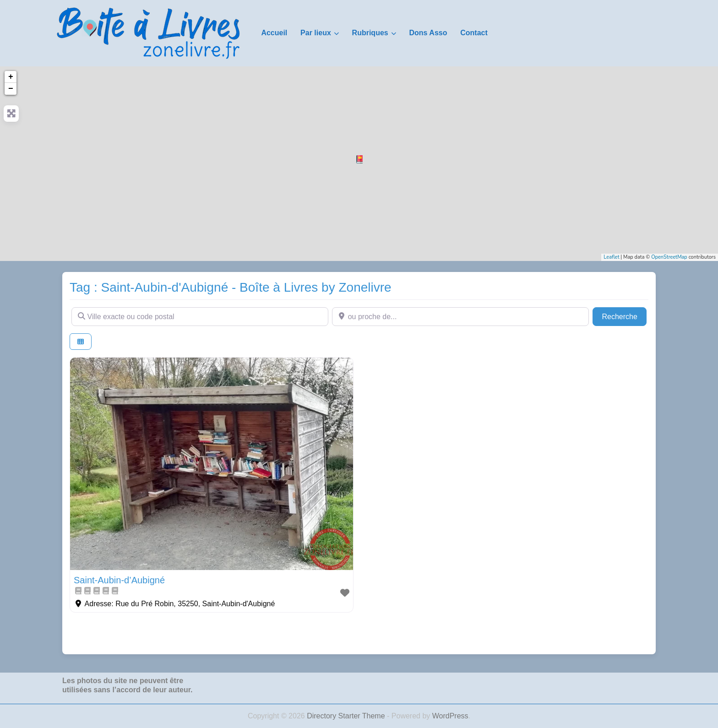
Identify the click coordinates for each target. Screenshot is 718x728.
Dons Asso (428, 33)
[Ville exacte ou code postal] (200, 316)
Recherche (624, 316)
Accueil (274, 33)
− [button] (11, 89)
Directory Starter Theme (347, 716)
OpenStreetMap (669, 257)
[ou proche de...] (460, 316)
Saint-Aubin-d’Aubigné (119, 580)
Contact (474, 33)
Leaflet (611, 257)
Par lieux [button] (316, 33)
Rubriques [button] (370, 33)
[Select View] (81, 342)
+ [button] (11, 77)
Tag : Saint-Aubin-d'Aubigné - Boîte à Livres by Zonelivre (231, 287)
